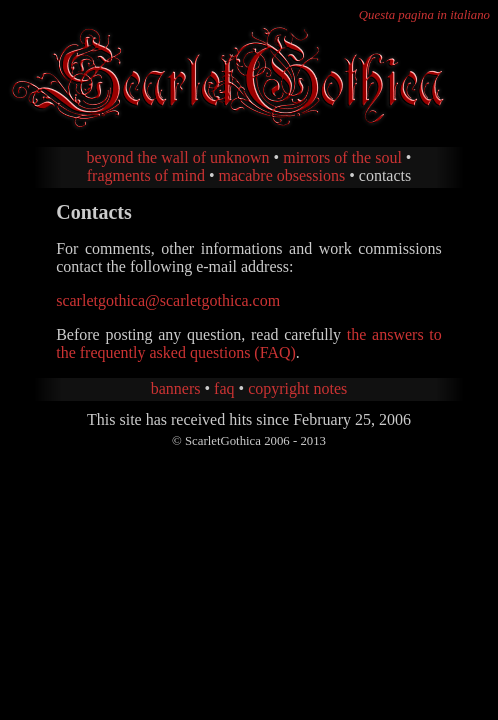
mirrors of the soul (342, 157)
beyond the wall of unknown (178, 157)
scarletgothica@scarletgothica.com (168, 300)
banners (176, 388)
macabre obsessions (282, 175)
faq (224, 388)
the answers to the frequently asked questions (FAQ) (249, 343)
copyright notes (297, 388)
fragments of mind (146, 175)
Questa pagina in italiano (424, 15)
